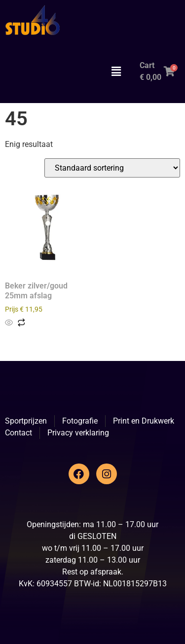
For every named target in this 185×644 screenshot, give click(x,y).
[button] (116, 72)
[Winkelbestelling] (112, 168)
